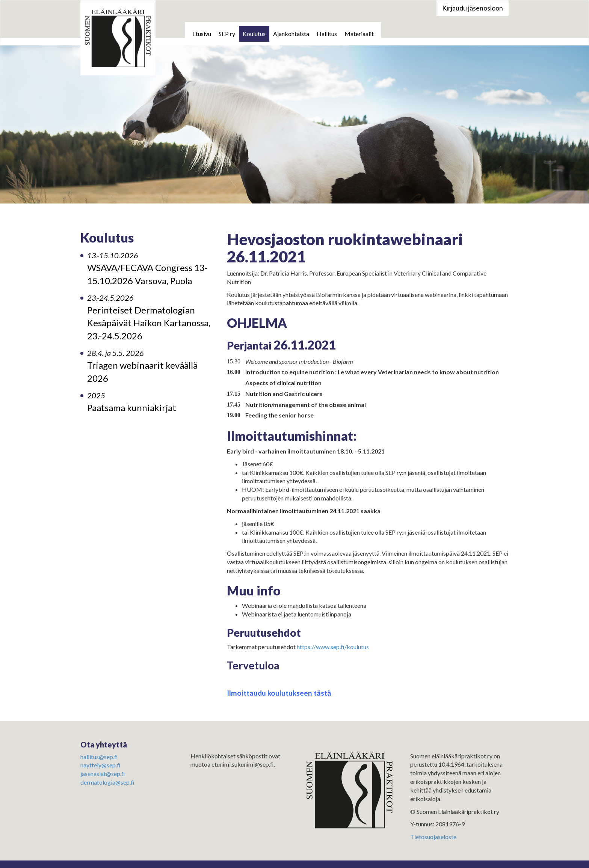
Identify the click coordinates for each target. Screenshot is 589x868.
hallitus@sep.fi (99, 757)
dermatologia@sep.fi (107, 782)
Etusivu (202, 34)
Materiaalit (359, 34)
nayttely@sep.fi (100, 765)
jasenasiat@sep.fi (103, 774)
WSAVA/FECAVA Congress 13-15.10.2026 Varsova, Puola (147, 268)
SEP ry (227, 34)
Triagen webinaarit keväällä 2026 (142, 366)
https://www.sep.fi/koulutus (333, 647)
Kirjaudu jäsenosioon (473, 8)
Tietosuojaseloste (433, 837)
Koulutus (254, 34)
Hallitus (327, 34)
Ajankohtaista (291, 34)
